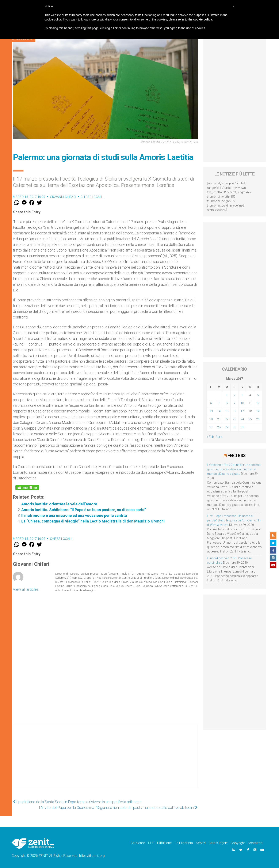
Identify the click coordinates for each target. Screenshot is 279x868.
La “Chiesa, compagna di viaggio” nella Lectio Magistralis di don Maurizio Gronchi (93, 521)
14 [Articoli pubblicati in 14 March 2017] (219, 411)
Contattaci (255, 843)
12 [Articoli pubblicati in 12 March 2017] (258, 403)
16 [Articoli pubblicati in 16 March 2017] (234, 411)
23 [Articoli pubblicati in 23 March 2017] (234, 419)
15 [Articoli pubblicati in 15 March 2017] (227, 411)
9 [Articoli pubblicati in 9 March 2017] (234, 403)
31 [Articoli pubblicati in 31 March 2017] (242, 427)
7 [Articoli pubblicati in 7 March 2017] (219, 403)
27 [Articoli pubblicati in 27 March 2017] (211, 427)
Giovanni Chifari (63, 197)
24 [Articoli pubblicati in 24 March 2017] (242, 419)
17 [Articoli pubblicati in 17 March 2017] (242, 411)
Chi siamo (138, 843)
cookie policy (203, 19)
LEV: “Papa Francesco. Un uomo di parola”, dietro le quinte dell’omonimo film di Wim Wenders (234, 520)
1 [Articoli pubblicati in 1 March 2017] (227, 395)
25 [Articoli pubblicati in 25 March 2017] (250, 419)
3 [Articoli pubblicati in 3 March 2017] (242, 395)
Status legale (218, 843)
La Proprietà (184, 843)
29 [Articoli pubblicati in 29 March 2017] (227, 427)
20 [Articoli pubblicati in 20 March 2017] (211, 419)
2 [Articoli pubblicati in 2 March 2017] (234, 395)
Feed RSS (236, 456)
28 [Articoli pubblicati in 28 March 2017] (219, 427)
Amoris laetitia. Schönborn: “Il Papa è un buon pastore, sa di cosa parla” (84, 510)
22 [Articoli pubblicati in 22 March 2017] (227, 419)
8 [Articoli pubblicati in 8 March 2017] (227, 403)
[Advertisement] (105, 761)
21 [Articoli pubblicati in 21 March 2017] (219, 419)
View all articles (26, 589)
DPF (151, 843)
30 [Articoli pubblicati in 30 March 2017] (234, 427)
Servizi (201, 843)
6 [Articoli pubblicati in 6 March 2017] (211, 403)
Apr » (219, 437)
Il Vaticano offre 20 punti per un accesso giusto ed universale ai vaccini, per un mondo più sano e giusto (234, 469)
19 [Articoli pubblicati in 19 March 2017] (258, 411)
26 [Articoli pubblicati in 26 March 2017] (258, 419)
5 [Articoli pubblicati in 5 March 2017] (258, 395)
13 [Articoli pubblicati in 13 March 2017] (211, 411)
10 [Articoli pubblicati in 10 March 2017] (242, 403)
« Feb (210, 437)
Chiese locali (91, 197)
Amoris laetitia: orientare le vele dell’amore (59, 504)
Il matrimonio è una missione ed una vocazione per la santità (74, 515)
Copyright (238, 843)
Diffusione (165, 843)
